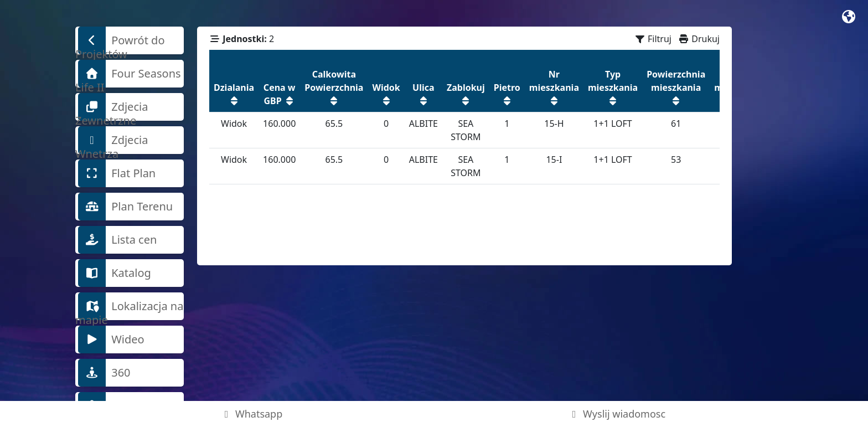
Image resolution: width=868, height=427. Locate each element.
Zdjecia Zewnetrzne (112, 107)
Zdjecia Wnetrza (112, 140)
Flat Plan (117, 173)
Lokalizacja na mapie (129, 306)
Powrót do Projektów (120, 40)
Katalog (115, 273)
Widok (234, 124)
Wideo (111, 339)
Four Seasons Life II (128, 74)
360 (104, 373)
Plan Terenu (125, 207)
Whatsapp (252, 414)
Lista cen (117, 240)
